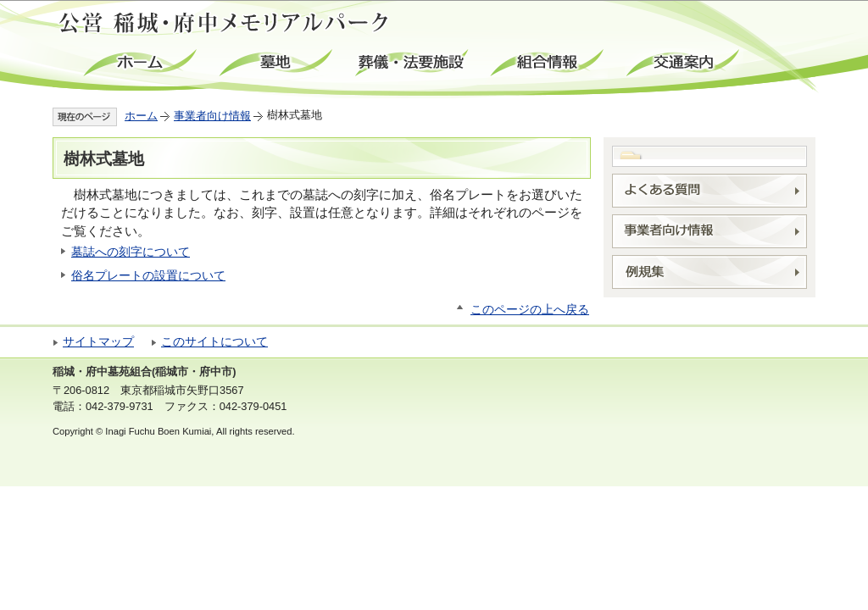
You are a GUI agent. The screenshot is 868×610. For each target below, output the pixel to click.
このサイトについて (214, 342)
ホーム (142, 63)
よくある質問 (709, 191)
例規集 (709, 272)
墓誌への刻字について (131, 252)
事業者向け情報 (212, 116)
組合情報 (548, 63)
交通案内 (684, 63)
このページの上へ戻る (530, 310)
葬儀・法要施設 (413, 63)
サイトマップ (98, 342)
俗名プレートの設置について (148, 275)
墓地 (277, 63)
